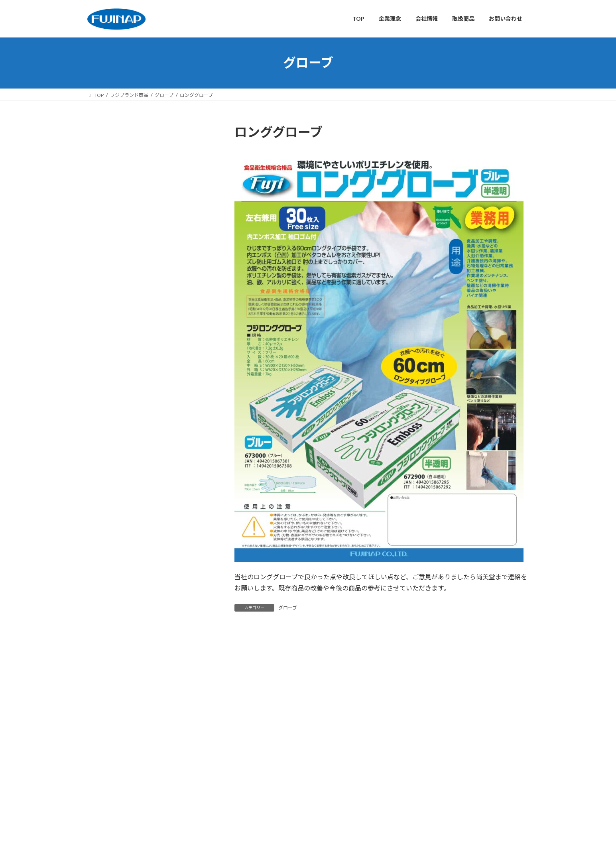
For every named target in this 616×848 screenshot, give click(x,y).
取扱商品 (198, 674)
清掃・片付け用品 (120, 241)
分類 (98, 176)
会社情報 (163, 674)
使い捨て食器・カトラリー (132, 225)
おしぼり (109, 402)
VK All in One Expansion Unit (359, 834)
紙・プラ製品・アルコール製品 (137, 338)
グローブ (288, 608)
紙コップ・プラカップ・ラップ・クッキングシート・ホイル (151, 463)
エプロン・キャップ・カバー (134, 516)
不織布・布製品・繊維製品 (132, 354)
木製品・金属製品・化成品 (132, 370)
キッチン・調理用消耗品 (129, 208)
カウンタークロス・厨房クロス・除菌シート (151, 439)
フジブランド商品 (115, 387)
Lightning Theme (306, 834)
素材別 (101, 273)
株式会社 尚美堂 (409, 729)
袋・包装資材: (116, 322)
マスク (106, 483)
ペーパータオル (118, 419)
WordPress (265, 834)
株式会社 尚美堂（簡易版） (421, 751)
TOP (99, 674)
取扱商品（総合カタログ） (277, 775)
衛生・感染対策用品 (123, 192)
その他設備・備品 (120, 257)
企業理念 (129, 674)
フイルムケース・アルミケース (137, 532)
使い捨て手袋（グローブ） (131, 289)
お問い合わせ (238, 674)
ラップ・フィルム (120, 306)
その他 (106, 548)
